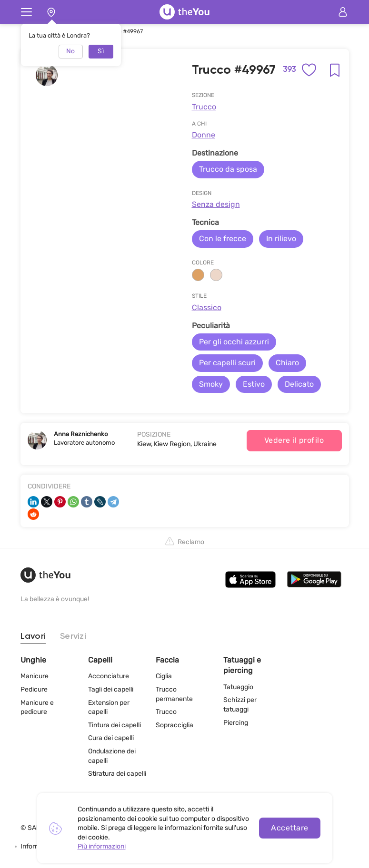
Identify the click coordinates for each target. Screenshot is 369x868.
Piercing (236, 723)
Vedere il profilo (294, 440)
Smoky (211, 384)
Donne (204, 135)
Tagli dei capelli (111, 689)
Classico (207, 307)
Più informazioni (102, 846)
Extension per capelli (109, 707)
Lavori (33, 636)
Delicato (299, 384)
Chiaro (287, 363)
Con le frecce (223, 239)
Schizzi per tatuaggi (240, 705)
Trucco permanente (174, 694)
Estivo (254, 384)
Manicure (35, 676)
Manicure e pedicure (37, 707)
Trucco (204, 107)
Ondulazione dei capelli (112, 756)
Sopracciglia (175, 725)
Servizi (73, 636)
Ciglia (164, 676)
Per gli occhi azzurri (234, 342)
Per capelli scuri (227, 363)
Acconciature (109, 676)
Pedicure (34, 689)
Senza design (216, 204)
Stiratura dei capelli (117, 774)
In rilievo (281, 239)
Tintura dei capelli (115, 725)
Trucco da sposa (228, 169)
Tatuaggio (238, 687)
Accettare (289, 828)
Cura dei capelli (111, 738)
